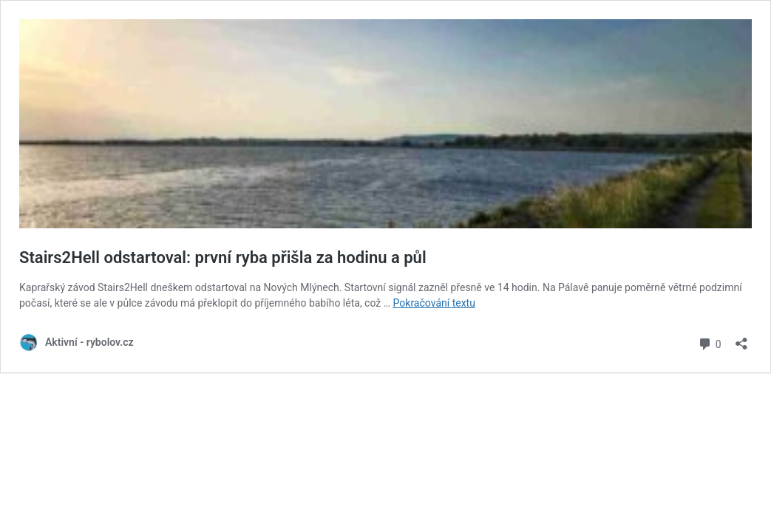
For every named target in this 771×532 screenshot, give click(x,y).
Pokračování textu (434, 303)
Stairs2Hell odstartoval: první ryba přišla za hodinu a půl (223, 258)
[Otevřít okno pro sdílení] (741, 339)
